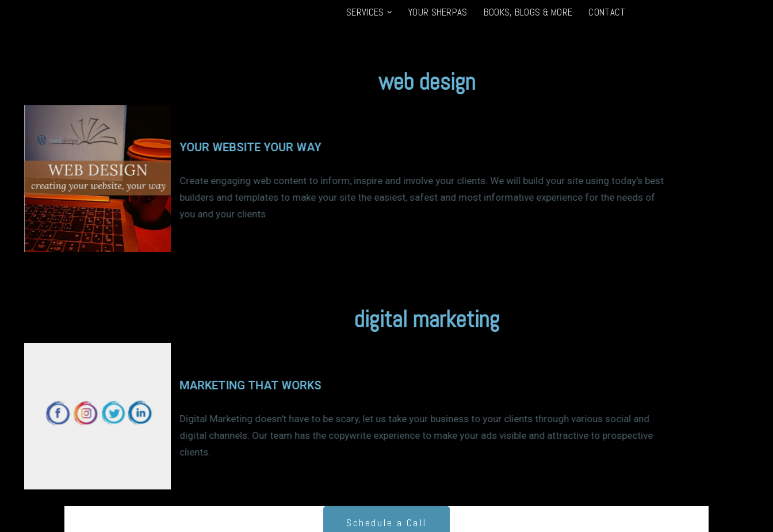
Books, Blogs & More (528, 12)
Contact (607, 12)
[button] (389, 12)
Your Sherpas (438, 12)
